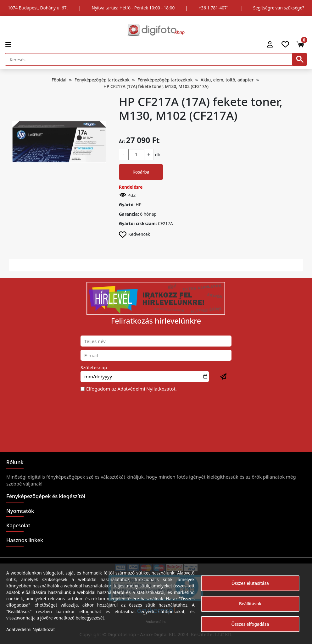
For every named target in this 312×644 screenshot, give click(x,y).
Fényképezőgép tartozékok (102, 80)
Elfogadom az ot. (131, 389)
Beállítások (250, 604)
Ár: (122, 141)
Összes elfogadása (250, 624)
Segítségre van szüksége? (279, 8)
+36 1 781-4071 (214, 8)
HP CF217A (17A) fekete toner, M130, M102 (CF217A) (156, 86)
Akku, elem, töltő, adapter (227, 80)
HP (139, 205)
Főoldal (59, 80)
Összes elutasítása (250, 583)
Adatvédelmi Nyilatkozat (144, 389)
